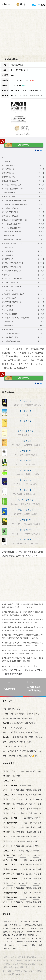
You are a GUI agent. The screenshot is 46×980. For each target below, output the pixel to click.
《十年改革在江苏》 (10, 922)
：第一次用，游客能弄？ (14, 746)
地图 (20, 974)
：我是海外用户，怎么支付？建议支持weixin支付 (23, 751)
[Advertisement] (23, 32)
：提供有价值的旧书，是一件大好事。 (18, 718)
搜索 (43, 5)
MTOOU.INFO (26, 971)
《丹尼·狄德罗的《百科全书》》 (31, 922)
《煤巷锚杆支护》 (18, 932)
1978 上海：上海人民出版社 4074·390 (24, 851)
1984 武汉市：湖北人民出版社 (21, 837)
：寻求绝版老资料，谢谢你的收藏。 (20, 723)
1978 (11, 776)
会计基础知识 (26, 401)
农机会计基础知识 (26, 510)
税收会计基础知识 (26, 500)
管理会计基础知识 (26, 431)
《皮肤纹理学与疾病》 (19, 928)
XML (16, 974)
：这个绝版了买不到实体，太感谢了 (18, 742)
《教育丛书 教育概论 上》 (12, 925)
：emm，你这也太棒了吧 (14, 728)
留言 (34, 5)
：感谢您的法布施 (11, 709)
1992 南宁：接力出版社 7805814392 (23, 799)
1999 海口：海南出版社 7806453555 (23, 846)
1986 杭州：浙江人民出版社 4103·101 (24, 855)
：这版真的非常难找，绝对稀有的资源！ (21, 732)
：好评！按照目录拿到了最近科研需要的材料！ (23, 714)
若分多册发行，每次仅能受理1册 (30, 96)
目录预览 (33, 80)
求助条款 (25, 85)
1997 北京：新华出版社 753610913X (23, 865)
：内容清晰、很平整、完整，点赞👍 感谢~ (20, 756)
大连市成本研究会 (18, 785)
